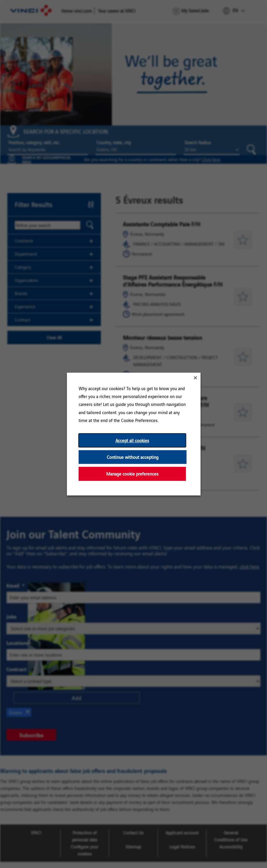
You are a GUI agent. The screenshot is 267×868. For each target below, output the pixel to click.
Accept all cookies (132, 440)
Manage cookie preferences (132, 474)
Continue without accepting (132, 457)
